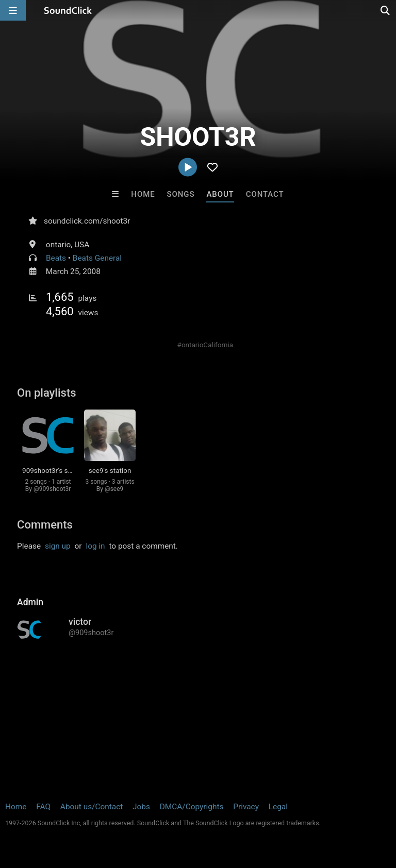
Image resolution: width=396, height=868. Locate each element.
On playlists (47, 393)
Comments (45, 525)
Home (143, 194)
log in (95, 546)
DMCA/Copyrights (192, 807)
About (220, 194)
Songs (181, 194)
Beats (56, 258)
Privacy (246, 807)
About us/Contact (92, 807)
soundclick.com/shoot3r (87, 221)
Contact (265, 194)
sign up (58, 546)
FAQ (43, 807)
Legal (278, 807)
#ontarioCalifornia (205, 345)
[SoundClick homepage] (68, 10)
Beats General (97, 258)
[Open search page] (386, 10)
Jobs (141, 807)
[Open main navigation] (13, 10)
